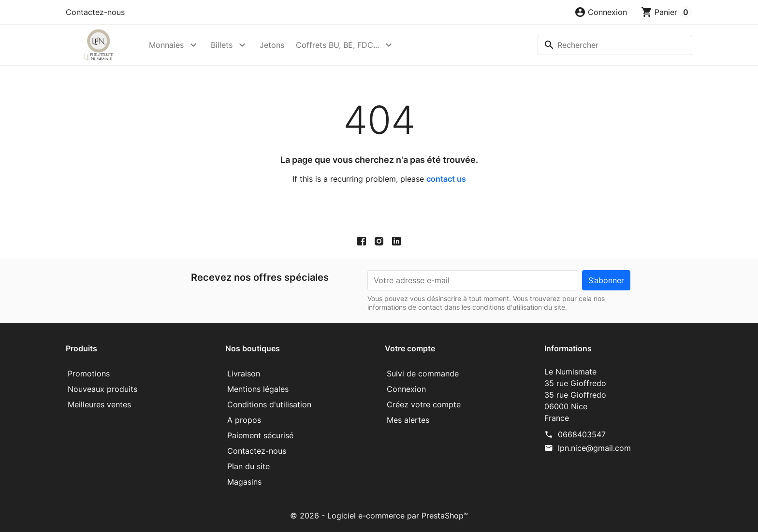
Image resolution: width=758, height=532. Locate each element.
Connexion (406, 389)
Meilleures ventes (99, 404)
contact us (446, 179)
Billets (222, 45)
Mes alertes (408, 420)
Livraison (244, 374)
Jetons (272, 45)
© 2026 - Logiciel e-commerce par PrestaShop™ (379, 516)
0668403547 (582, 434)
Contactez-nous (95, 12)
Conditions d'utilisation (269, 404)
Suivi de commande (423, 374)
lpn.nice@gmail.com (594, 448)
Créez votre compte (424, 404)
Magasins (244, 482)
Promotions (89, 374)
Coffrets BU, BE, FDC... (337, 45)
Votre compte (410, 348)
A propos (244, 420)
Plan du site (248, 466)
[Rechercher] (615, 45)
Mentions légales (258, 389)
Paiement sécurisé (260, 435)
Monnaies (166, 45)
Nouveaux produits (102, 389)
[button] (601, 12)
